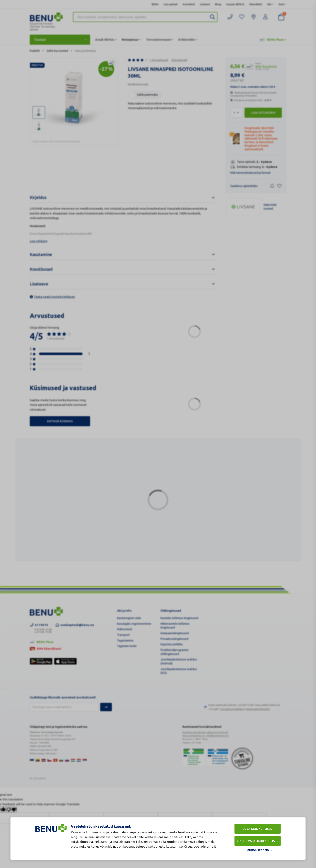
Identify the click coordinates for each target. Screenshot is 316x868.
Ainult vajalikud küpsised (258, 841)
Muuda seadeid (258, 850)
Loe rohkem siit (205, 846)
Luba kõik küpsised (258, 829)
